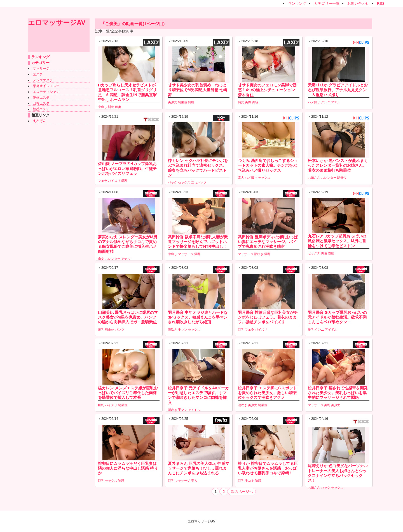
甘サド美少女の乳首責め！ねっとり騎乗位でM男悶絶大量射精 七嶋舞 (198, 90)
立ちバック (199, 182)
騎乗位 (183, 102)
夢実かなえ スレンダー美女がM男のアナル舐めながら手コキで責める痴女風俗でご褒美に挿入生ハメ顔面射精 (128, 244)
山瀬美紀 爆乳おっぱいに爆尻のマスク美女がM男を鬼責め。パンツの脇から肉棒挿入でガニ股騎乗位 (128, 317)
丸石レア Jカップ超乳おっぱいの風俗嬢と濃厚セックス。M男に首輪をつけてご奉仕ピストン (337, 241)
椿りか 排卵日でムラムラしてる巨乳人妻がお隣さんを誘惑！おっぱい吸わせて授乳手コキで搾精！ (268, 468)
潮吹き (259, 254)
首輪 (331, 253)
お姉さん (314, 178)
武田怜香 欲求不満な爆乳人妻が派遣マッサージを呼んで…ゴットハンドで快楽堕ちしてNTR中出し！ (198, 242)
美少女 (173, 102)
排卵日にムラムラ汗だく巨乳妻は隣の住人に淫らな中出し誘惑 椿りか (128, 468)
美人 (194, 481)
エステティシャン (46, 92)
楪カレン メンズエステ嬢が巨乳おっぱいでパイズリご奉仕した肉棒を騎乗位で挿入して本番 (128, 393)
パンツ (120, 329)
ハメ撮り (314, 102)
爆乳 (124, 181)
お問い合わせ (358, 3)
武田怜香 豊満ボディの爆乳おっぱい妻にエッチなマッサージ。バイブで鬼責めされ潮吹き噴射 (268, 242)
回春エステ (41, 103)
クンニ (326, 102)
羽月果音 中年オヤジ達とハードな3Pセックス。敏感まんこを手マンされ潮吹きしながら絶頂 (198, 317)
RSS (381, 3)
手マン (183, 329)
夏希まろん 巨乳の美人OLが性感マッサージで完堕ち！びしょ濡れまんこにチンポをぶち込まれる (199, 468)
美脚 (248, 102)
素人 (241, 178)
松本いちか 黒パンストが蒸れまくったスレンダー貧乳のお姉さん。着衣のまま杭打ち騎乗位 (338, 165)
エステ (38, 74)
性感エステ (41, 109)
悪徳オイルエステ (46, 86)
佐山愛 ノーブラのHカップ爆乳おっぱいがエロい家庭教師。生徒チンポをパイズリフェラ (127, 168)
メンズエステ (43, 80)
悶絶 (111, 107)
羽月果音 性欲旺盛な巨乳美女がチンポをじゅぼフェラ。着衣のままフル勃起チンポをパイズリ (268, 317)
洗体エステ (41, 98)
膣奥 (118, 107)
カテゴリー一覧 (327, 3)
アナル (336, 102)
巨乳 (241, 329)
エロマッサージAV (57, 23)
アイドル (331, 329)
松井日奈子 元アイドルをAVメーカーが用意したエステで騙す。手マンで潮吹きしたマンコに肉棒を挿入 (198, 395)
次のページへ (242, 492)
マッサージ (41, 69)
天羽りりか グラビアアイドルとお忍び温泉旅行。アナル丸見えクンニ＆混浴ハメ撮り (338, 90)
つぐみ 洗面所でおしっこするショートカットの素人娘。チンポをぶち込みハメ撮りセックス (268, 165)
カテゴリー (40, 63)
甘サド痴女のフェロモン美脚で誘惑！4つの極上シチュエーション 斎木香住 (267, 90)
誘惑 (255, 102)
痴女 (241, 102)
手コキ (249, 481)
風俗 (324, 253)
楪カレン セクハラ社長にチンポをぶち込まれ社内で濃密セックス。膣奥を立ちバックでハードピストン (198, 168)
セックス (184, 182)
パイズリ (114, 181)
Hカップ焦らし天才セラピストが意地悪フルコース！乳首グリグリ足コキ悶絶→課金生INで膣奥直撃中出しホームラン (127, 92)
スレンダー (329, 178)
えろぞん (39, 121)
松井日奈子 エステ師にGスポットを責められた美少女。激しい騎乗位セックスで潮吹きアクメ (267, 393)
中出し (103, 107)
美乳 (327, 405)
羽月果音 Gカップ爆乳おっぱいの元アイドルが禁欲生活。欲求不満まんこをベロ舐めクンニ (337, 317)
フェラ (103, 181)
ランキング (297, 3)
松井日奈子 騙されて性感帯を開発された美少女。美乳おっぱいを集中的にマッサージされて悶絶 (338, 393)
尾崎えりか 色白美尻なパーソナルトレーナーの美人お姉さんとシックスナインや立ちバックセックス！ (338, 473)
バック (173, 182)
